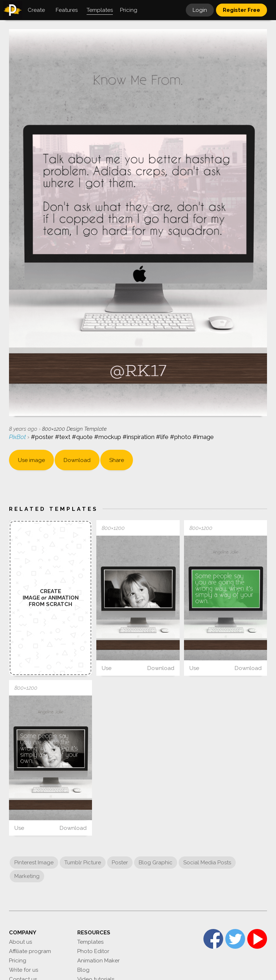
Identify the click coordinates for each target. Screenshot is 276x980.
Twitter (235, 939)
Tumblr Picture (83, 863)
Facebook (213, 939)
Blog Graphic (156, 863)
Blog (83, 970)
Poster (120, 863)
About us (20, 942)
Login (200, 10)
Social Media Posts (207, 863)
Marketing (27, 876)
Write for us (24, 970)
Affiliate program (30, 951)
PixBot (18, 437)
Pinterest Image (34, 863)
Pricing (18, 961)
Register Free (241, 10)
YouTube (257, 939)
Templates (90, 942)
